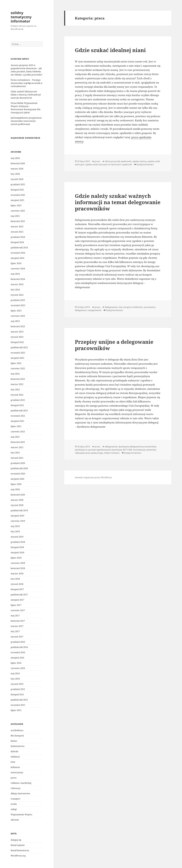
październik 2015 (19, 700)
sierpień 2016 (17, 658)
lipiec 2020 (16, 484)
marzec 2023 (17, 332)
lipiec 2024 (16, 263)
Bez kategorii (17, 736)
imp (120, 307)
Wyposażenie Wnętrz (21, 814)
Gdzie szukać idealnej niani (110, 50)
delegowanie (111, 307)
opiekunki (127, 164)
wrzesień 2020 (18, 474)
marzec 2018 (17, 574)
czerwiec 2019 (18, 521)
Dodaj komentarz (145, 164)
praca (14, 778)
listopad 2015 (17, 694)
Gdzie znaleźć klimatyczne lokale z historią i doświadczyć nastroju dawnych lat (26, 95)
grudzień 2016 (18, 642)
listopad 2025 (17, 190)
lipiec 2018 (16, 558)
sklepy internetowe (20, 793)
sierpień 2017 (17, 600)
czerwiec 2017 (18, 610)
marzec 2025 (17, 226)
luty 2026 (15, 174)
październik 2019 (19, 510)
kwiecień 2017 (18, 621)
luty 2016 (15, 679)
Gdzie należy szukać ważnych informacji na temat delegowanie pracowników (118, 202)
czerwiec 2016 (18, 668)
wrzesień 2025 (18, 195)
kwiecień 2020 (18, 495)
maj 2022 (15, 374)
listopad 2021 (17, 405)
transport (15, 799)
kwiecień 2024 (18, 279)
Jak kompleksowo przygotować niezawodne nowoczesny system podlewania (26, 121)
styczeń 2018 (17, 584)
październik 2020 (19, 468)
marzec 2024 (17, 284)
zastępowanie (94, 310)
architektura (17, 730)
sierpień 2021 (17, 421)
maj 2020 (15, 489)
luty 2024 (15, 290)
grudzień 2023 (18, 300)
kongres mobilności (133, 307)
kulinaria (15, 767)
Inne (13, 762)
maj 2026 (15, 158)
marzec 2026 (17, 169)
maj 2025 (15, 216)
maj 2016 (15, 673)
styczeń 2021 (17, 458)
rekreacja (16, 788)
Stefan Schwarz (112, 453)
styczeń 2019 (17, 537)
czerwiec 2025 (18, 211)
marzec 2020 (17, 500)
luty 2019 (15, 531)
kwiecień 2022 (18, 379)
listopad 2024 (17, 242)
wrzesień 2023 (18, 305)
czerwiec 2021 (18, 432)
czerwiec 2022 (18, 368)
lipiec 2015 (16, 710)
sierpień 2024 (17, 258)
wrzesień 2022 (18, 353)
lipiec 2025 (16, 205)
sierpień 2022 (17, 358)
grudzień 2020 (18, 463)
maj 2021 (15, 437)
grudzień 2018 (18, 542)
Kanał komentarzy (20, 850)
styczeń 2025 (17, 232)
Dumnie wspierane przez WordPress (93, 477)
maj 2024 (15, 274)
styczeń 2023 (17, 337)
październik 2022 (19, 347)
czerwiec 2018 (18, 563)
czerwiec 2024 (18, 269)
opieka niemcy (139, 161)
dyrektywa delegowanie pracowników (137, 447)
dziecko (14, 751)
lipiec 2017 (16, 605)
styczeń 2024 (17, 295)
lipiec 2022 (16, 363)
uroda (14, 804)
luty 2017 (15, 631)
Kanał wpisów (18, 845)
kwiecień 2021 (18, 442)
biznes (14, 741)
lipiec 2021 (16, 426)
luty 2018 (15, 579)
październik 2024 (19, 248)
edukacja (15, 757)
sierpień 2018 (17, 553)
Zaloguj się (16, 840)
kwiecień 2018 (18, 568)
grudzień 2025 (18, 184)
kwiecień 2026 (18, 163)
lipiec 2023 (16, 311)
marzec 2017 (17, 626)
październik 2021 (19, 411)
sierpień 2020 (17, 479)
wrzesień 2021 (18, 416)
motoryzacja (17, 772)
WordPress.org (18, 856)
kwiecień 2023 (18, 326)
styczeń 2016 (17, 684)
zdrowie (15, 820)
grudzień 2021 (18, 400)
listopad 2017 (17, 589)
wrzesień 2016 (18, 652)
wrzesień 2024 (18, 253)
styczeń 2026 (17, 179)
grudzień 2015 (18, 689)
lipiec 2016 (16, 663)
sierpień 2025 (17, 200)
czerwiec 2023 (18, 316)
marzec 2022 (17, 384)
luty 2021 (15, 453)
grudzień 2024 (18, 237)
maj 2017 (15, 616)
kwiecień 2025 (18, 221)
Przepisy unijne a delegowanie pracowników (114, 345)
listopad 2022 (17, 342)
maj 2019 (15, 526)
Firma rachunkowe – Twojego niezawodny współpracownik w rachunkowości (27, 83)
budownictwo (18, 746)
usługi (14, 809)
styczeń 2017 (17, 637)
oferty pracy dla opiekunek (118, 161)
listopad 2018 (17, 547)
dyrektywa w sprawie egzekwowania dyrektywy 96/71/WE (104, 450)
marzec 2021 (17, 447)
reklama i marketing (21, 783)
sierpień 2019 (17, 516)
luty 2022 (15, 390)
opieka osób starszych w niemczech (103, 164)
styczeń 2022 (17, 395)
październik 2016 (19, 647)
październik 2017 (19, 595)
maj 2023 (15, 321)
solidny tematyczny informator (21, 17)
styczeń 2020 (17, 505)
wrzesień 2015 (18, 705)
